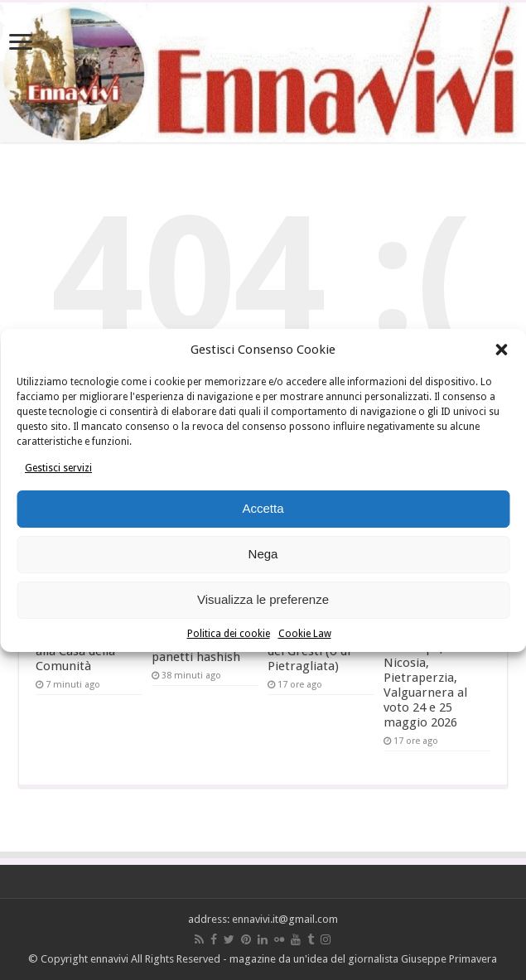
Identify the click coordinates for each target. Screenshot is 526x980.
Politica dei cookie (229, 634)
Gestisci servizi (58, 468)
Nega (263, 554)
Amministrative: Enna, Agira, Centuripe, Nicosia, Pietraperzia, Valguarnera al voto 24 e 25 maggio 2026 (429, 670)
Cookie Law (305, 634)
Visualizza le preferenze (263, 599)
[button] (501, 350)
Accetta (263, 508)
